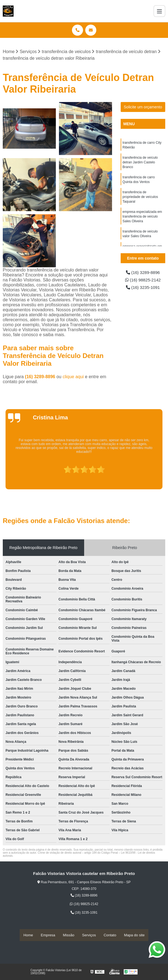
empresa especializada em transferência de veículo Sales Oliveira (142, 220)
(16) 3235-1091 (143, 288)
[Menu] (159, 11)
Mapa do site (134, 935)
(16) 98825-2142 (143, 280)
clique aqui (73, 377)
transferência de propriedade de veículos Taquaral (140, 199)
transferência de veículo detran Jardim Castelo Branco (140, 163)
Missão (69, 935)
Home (28, 935)
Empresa (48, 935)
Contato (110, 935)
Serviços (89, 935)
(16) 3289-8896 (41, 377)
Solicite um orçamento (143, 107)
